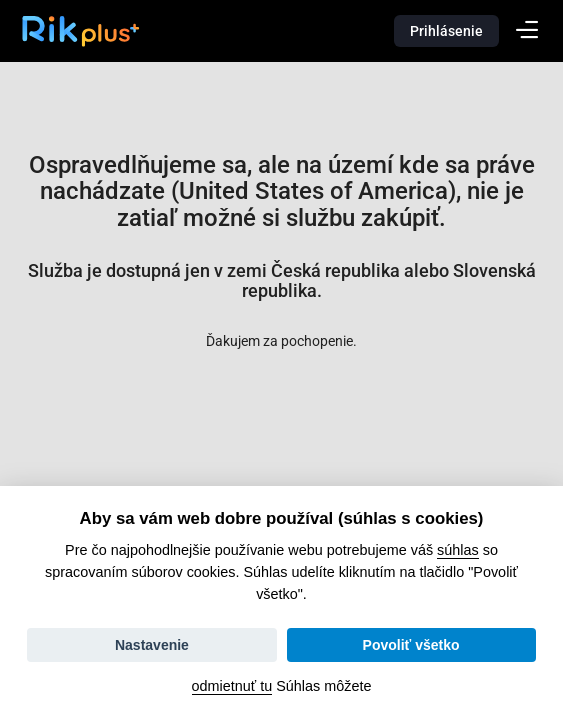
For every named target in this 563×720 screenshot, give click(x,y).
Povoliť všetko (411, 645)
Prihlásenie (446, 31)
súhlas (458, 550)
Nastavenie (152, 645)
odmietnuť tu (232, 686)
